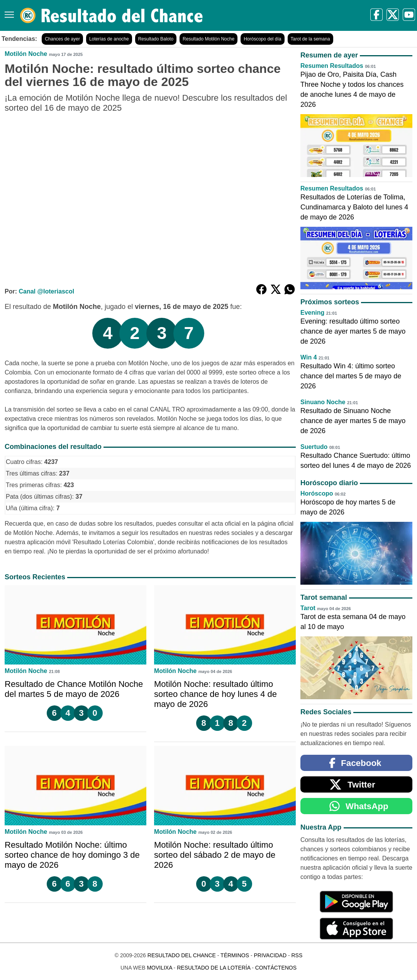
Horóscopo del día (262, 39)
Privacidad (270, 955)
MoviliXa (159, 968)
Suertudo (314, 447)
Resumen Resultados (332, 66)
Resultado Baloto (156, 39)
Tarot (308, 608)
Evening (312, 313)
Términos (235, 955)
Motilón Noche (26, 54)
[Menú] (8, 12)
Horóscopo (317, 493)
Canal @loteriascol (46, 291)
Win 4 (309, 357)
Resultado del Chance (182, 955)
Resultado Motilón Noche (208, 39)
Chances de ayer (62, 39)
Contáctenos (276, 968)
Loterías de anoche (109, 39)
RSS (297, 955)
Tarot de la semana (310, 39)
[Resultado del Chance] (112, 15)
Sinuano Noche (323, 402)
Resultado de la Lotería (214, 968)
